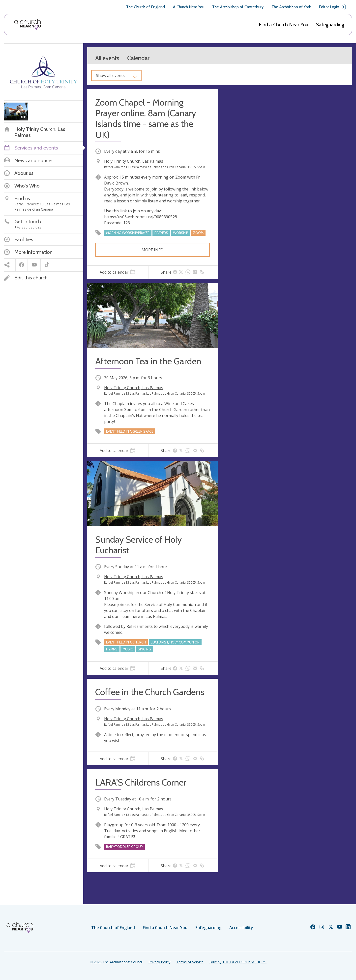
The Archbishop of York (291, 7)
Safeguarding (330, 25)
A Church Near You (189, 7)
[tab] (118, 272)
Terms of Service (190, 962)
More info (152, 250)
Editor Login (332, 7)
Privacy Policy (159, 962)
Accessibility (241, 928)
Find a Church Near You (283, 25)
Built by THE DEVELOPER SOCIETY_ (238, 962)
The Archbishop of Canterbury (238, 7)
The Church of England (146, 7)
